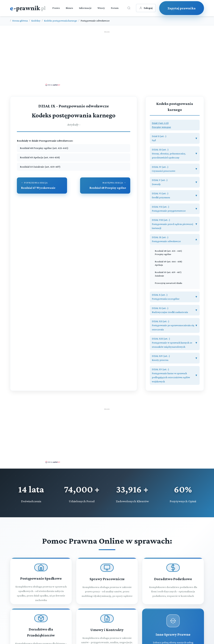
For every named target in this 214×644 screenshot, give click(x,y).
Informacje (85, 8)
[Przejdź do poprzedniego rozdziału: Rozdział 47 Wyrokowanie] (42, 185)
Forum (115, 8)
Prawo (56, 8)
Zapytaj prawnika (182, 8)
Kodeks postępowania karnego (61, 21)
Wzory (101, 8)
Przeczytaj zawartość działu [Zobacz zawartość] (168, 283)
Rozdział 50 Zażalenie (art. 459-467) (40, 167)
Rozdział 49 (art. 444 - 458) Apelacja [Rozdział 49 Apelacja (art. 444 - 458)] (169, 263)
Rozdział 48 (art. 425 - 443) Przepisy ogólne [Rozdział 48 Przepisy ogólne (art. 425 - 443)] (168, 252)
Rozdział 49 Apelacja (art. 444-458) (40, 157)
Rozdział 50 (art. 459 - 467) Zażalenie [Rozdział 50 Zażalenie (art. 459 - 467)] (168, 274)
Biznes (69, 8)
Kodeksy (36, 21)
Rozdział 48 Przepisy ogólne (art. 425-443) (44, 148)
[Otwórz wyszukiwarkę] (129, 8)
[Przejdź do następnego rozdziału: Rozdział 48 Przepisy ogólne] (105, 185)
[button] (175, 125)
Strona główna (20, 21)
